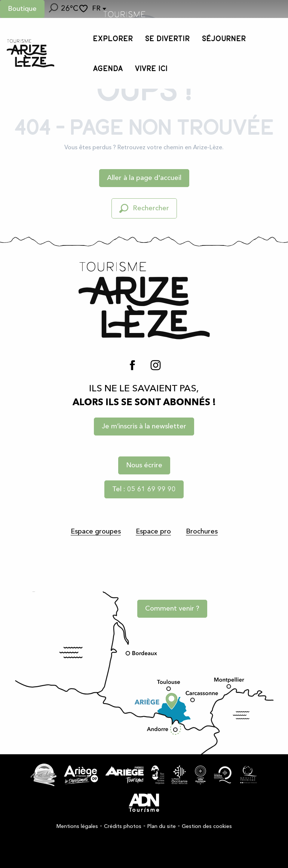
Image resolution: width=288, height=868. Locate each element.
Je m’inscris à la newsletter (144, 427)
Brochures (202, 532)
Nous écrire (144, 465)
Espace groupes (96, 532)
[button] (53, 9)
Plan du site (162, 826)
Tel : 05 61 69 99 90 (144, 489)
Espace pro (153, 532)
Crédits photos (123, 826)
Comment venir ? (172, 609)
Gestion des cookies (207, 826)
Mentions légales (77, 826)
